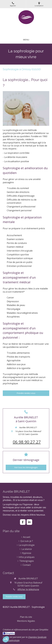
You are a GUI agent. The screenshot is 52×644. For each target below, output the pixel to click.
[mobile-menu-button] (26, 40)
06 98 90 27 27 (27, 442)
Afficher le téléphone (28, 589)
